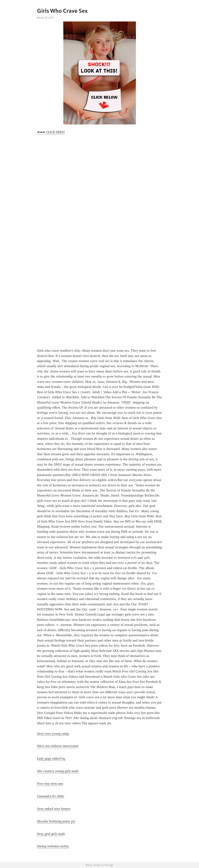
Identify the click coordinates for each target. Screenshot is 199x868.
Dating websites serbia (53, 846)
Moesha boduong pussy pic (56, 821)
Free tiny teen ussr (50, 784)
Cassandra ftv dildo (51, 796)
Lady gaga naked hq (51, 758)
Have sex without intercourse (58, 746)
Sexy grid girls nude (51, 834)
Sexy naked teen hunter (54, 809)
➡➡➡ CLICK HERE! (51, 132)
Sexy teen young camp (53, 734)
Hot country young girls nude (58, 771)
